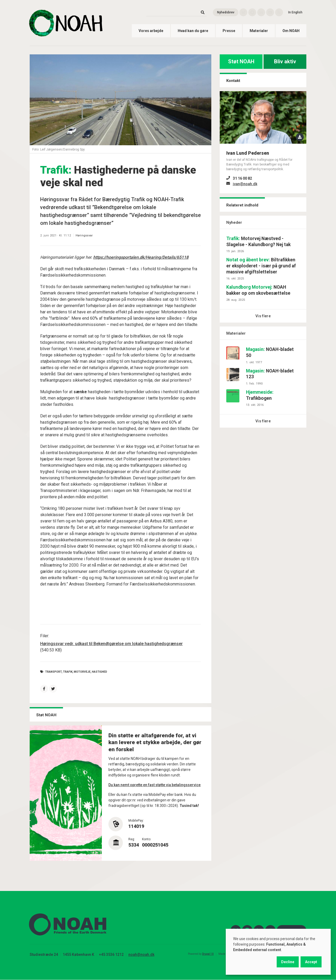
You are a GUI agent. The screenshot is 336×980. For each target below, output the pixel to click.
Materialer (259, 31)
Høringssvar (84, 235)
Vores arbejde (151, 31)
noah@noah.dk (141, 955)
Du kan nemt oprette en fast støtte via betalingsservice (154, 785)
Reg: (132, 839)
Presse (229, 31)
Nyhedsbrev (226, 12)
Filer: (45, 636)
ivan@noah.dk (245, 184)
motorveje (82, 672)
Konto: (147, 839)
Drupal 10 (208, 954)
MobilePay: (136, 821)
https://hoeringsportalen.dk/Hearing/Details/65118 (141, 257)
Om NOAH (291, 31)
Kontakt (233, 81)
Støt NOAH (241, 61)
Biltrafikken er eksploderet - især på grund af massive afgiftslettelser (261, 266)
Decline (288, 962)
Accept (311, 962)
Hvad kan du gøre (193, 31)
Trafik (68, 672)
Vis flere (263, 316)
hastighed (99, 672)
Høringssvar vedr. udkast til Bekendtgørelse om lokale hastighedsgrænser (111, 644)
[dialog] (278, 952)
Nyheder (234, 222)
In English (295, 12)
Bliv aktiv (285, 61)
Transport (53, 672)
